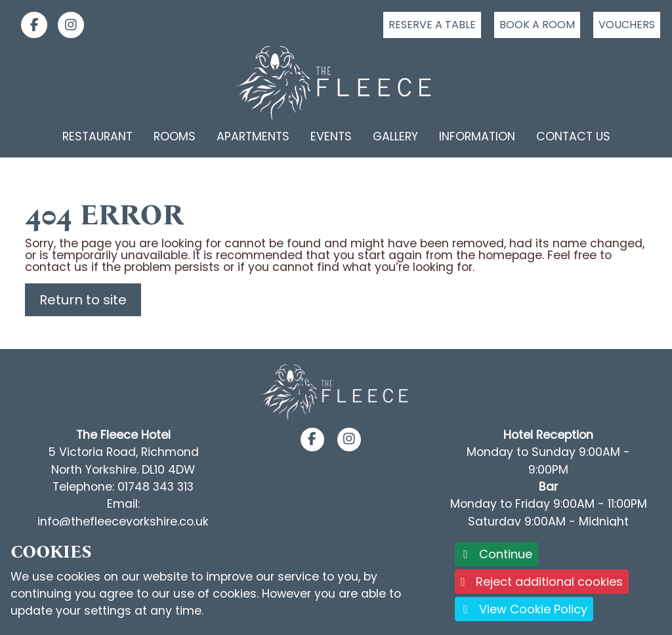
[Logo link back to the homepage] (336, 83)
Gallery (395, 136)
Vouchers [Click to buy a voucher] (627, 25)
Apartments (253, 136)
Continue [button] (496, 554)
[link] (29, 25)
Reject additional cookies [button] (542, 582)
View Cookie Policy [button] (524, 609)
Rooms (175, 136)
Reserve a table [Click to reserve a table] (432, 25)
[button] (312, 440)
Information (477, 136)
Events (331, 136)
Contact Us (573, 136)
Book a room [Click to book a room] (537, 25)
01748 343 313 (156, 487)
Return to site (83, 300)
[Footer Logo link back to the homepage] (336, 392)
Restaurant (97, 136)
